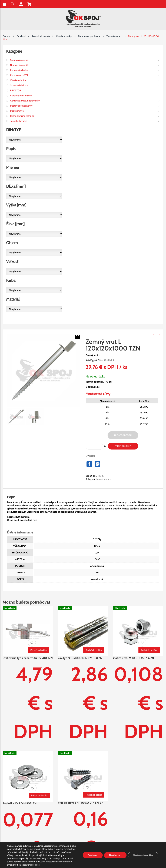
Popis (11, 497)
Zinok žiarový (97, 566)
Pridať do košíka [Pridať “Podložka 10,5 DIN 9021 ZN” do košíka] (39, 795)
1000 (97, 546)
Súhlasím (92, 855)
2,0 (97, 553)
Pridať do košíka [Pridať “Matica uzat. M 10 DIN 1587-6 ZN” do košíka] (149, 650)
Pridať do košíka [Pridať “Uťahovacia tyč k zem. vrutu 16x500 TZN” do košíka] (39, 650)
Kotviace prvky (64, 36)
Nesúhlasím (115, 855)
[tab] (15, 497)
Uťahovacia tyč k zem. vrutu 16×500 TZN (28, 658)
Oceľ (97, 559)
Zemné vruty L (114, 36)
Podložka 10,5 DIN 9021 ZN (20, 803)
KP (97, 573)
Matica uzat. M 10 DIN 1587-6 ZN (134, 658)
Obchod (21, 36)
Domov (7, 36)
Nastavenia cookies (30, 865)
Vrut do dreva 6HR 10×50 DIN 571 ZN (81, 803)
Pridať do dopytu (123, 435)
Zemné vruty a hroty (89, 36)
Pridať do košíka (123, 446)
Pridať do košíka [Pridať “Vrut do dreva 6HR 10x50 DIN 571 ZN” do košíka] (94, 795)
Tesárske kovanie (41, 36)
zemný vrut (97, 579)
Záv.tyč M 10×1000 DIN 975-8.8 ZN (80, 658)
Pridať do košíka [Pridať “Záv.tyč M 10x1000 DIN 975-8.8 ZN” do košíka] (94, 650)
